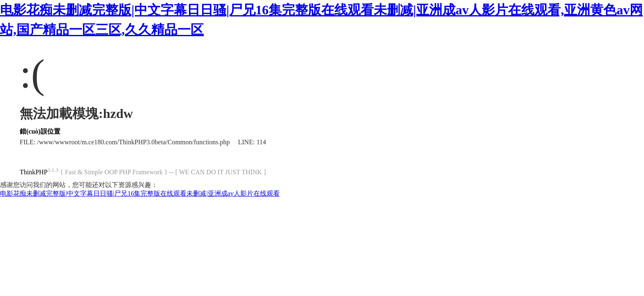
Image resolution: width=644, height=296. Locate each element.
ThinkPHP (34, 172)
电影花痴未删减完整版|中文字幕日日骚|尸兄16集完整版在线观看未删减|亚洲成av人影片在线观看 (140, 193)
